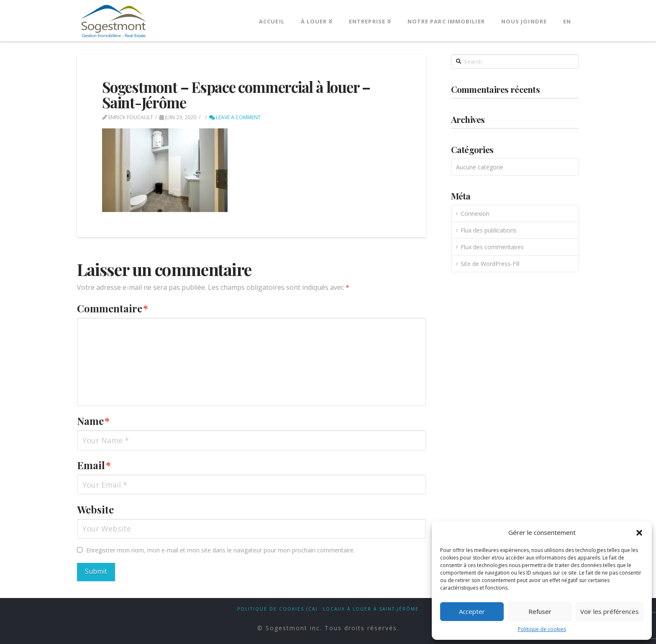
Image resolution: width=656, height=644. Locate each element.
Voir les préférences (610, 611)
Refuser (540, 611)
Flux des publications (489, 230)
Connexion (475, 213)
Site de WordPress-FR (490, 264)
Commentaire (113, 308)
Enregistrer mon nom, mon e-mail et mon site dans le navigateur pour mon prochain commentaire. (220, 550)
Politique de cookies (542, 629)
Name (93, 421)
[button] (639, 533)
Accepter (472, 611)
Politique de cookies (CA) (277, 609)
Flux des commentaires (492, 247)
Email (94, 465)
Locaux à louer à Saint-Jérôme (371, 609)
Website (95, 509)
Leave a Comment (235, 117)
